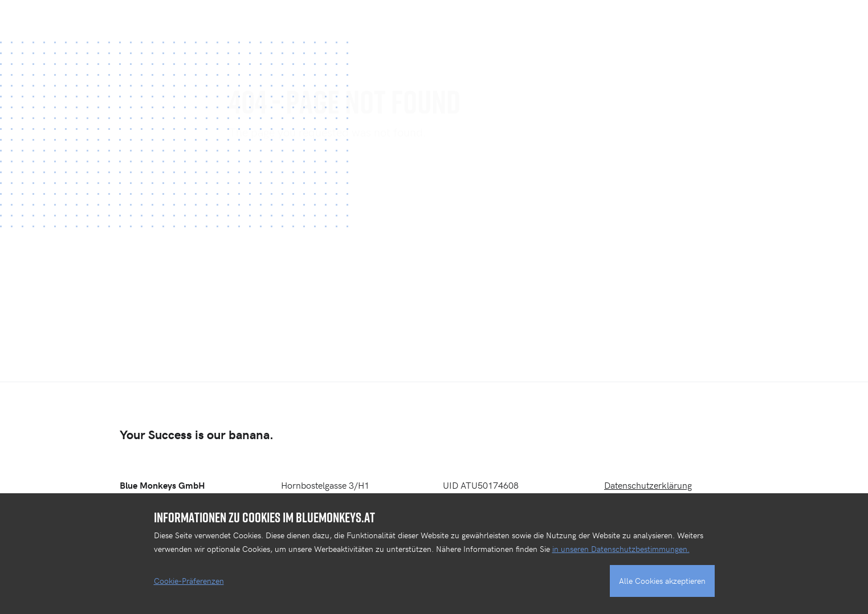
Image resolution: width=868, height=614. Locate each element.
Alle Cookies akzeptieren (662, 581)
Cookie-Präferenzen (189, 581)
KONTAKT (722, 20)
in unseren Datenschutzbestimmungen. (621, 549)
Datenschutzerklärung (648, 485)
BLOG (782, 20)
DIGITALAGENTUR (639, 20)
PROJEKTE (462, 20)
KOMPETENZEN (543, 20)
